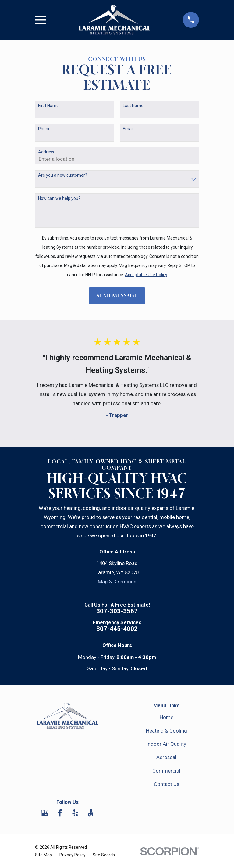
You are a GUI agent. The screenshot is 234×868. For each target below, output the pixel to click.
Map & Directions (117, 582)
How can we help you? (59, 198)
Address (46, 152)
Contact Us (167, 784)
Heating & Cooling (167, 731)
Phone (44, 129)
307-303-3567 (117, 611)
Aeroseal (166, 757)
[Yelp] (75, 813)
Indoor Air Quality (166, 744)
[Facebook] (60, 813)
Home (167, 717)
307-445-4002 (117, 629)
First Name (48, 106)
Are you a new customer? (63, 175)
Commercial (166, 771)
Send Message (117, 296)
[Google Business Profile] (45, 813)
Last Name (133, 106)
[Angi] (90, 813)
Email (128, 129)
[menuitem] (44, 855)
